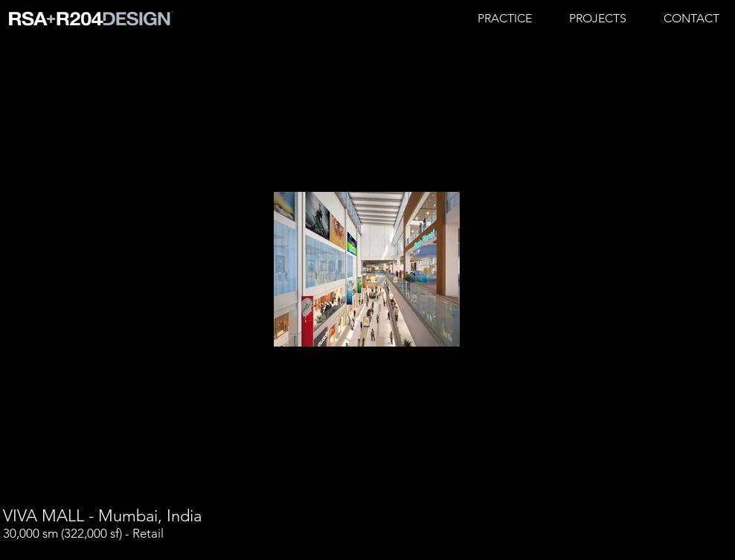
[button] (598, 19)
